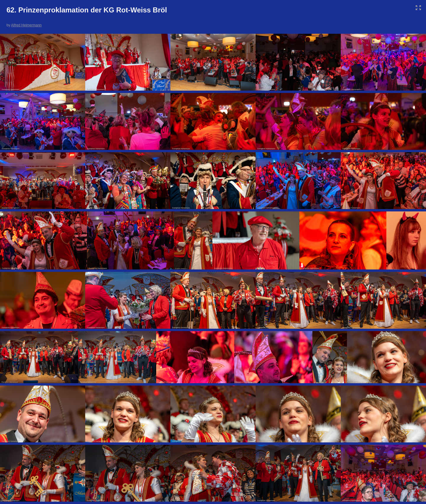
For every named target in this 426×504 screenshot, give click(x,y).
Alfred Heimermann (26, 25)
